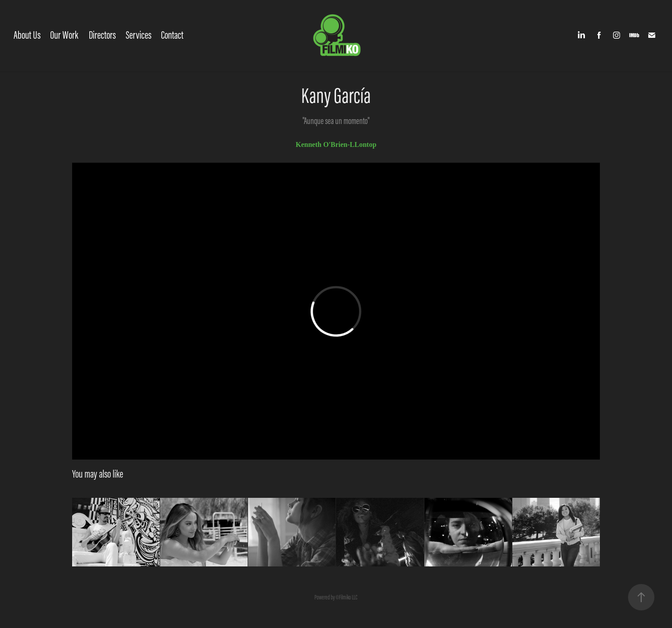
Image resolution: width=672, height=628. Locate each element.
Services (139, 35)
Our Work (64, 35)
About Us (27, 35)
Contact (172, 35)
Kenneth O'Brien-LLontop (336, 144)
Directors (102, 35)
